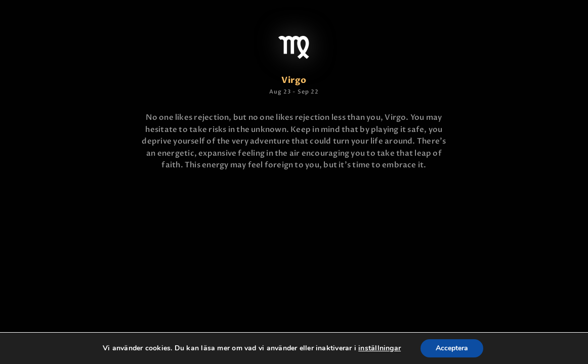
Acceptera (452, 348)
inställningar (380, 348)
